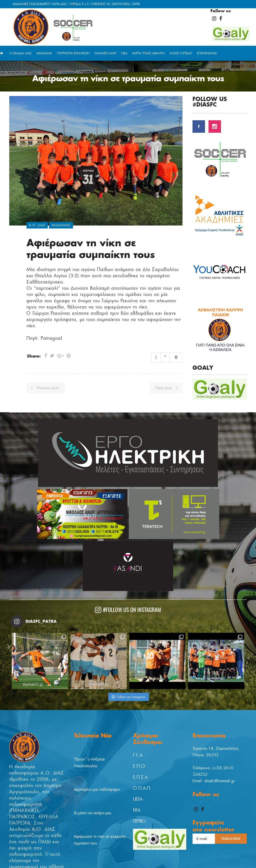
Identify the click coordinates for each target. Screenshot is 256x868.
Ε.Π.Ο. (139, 766)
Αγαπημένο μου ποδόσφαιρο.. (98, 789)
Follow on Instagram (128, 697)
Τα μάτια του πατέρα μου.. (94, 813)
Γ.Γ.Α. (138, 755)
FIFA (137, 810)
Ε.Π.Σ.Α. (141, 777)
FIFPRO (139, 821)
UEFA (138, 799)
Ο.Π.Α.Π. (142, 788)
